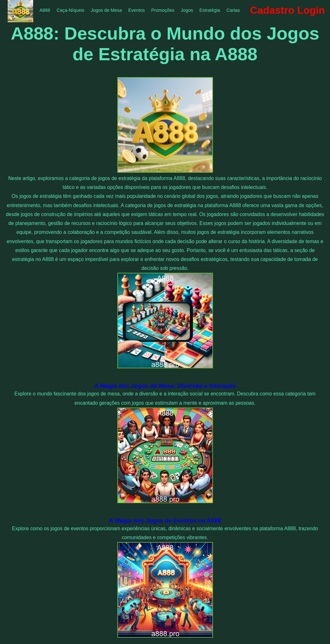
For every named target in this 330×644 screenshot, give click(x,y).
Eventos (136, 10)
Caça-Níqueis (70, 10)
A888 (45, 10)
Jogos (187, 10)
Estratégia (210, 10)
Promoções (163, 10)
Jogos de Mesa (106, 10)
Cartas (233, 10)
